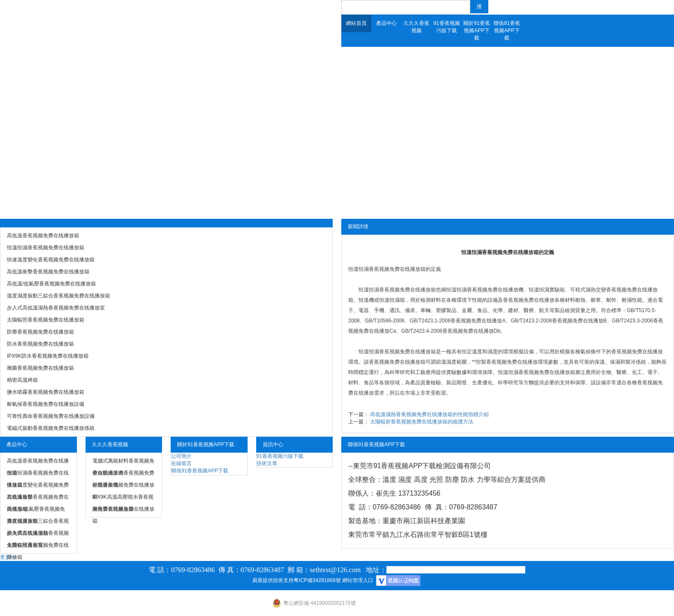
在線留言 (181, 463)
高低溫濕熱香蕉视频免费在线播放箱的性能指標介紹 (429, 414)
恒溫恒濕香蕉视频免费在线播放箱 (387, 269)
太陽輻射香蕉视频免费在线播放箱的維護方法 (422, 422)
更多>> (8, 557)
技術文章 (267, 463)
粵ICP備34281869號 (317, 580)
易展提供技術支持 (273, 580)
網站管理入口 (358, 580)
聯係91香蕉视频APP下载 (507, 31)
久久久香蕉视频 (417, 27)
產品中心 (386, 23)
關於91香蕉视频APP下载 (476, 31)
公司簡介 (181, 456)
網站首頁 (356, 23)
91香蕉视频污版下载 (446, 27)
